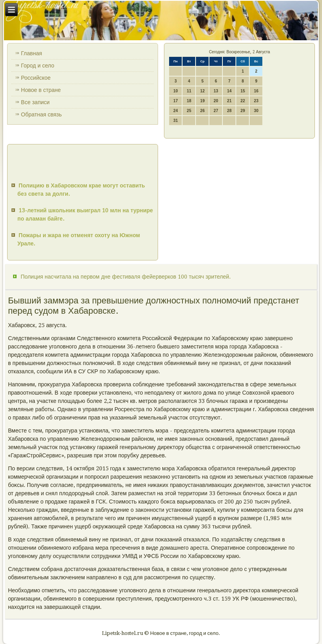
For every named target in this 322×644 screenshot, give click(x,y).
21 (229, 101)
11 (189, 91)
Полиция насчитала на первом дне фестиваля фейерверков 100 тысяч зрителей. (126, 277)
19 (202, 101)
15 (243, 91)
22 (243, 101)
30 (256, 111)
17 (176, 101)
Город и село (38, 66)
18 (189, 101)
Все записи (35, 102)
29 (243, 111)
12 (202, 91)
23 (256, 101)
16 (256, 91)
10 (176, 91)
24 (176, 111)
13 (216, 91)
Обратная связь (41, 114)
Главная (31, 53)
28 (229, 111)
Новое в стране (41, 90)
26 (202, 111)
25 (189, 111)
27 (216, 111)
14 (229, 91)
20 (216, 101)
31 (176, 121)
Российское (36, 78)
